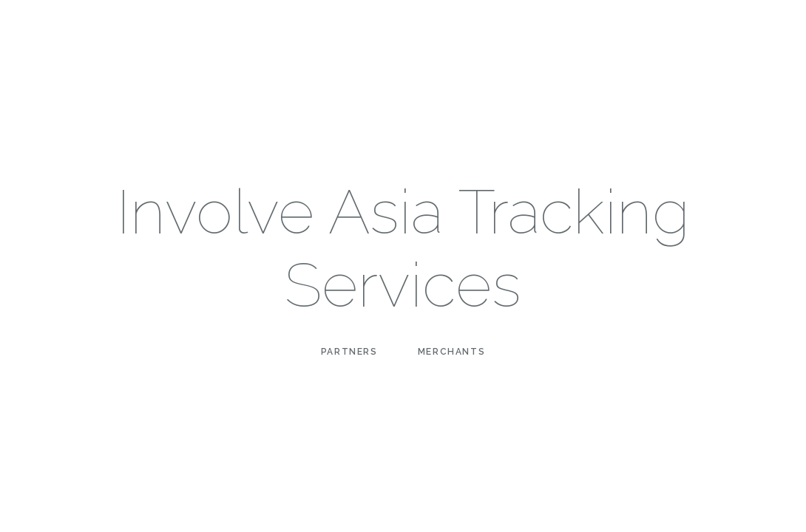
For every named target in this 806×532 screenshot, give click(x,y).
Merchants (451, 352)
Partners (349, 352)
